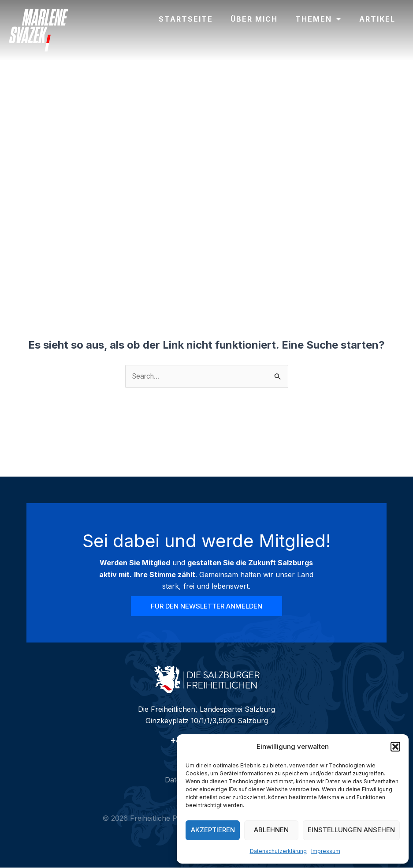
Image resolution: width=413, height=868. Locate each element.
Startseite (186, 19)
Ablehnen (271, 830)
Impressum (326, 851)
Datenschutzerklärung (278, 851)
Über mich (254, 19)
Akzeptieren (213, 830)
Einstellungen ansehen (351, 830)
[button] (395, 747)
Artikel (377, 19)
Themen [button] (318, 19)
